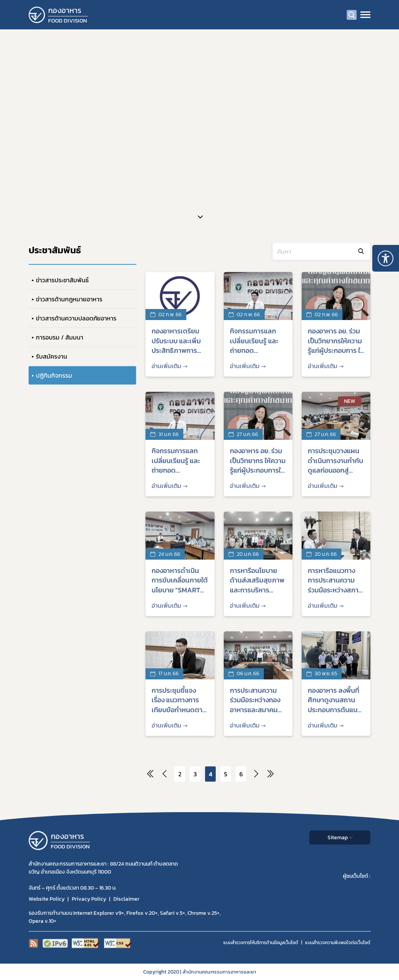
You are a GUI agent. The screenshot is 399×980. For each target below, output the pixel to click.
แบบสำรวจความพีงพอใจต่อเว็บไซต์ (338, 943)
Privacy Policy (89, 899)
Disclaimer (126, 899)
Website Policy (47, 899)
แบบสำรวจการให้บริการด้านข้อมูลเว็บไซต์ (261, 943)
